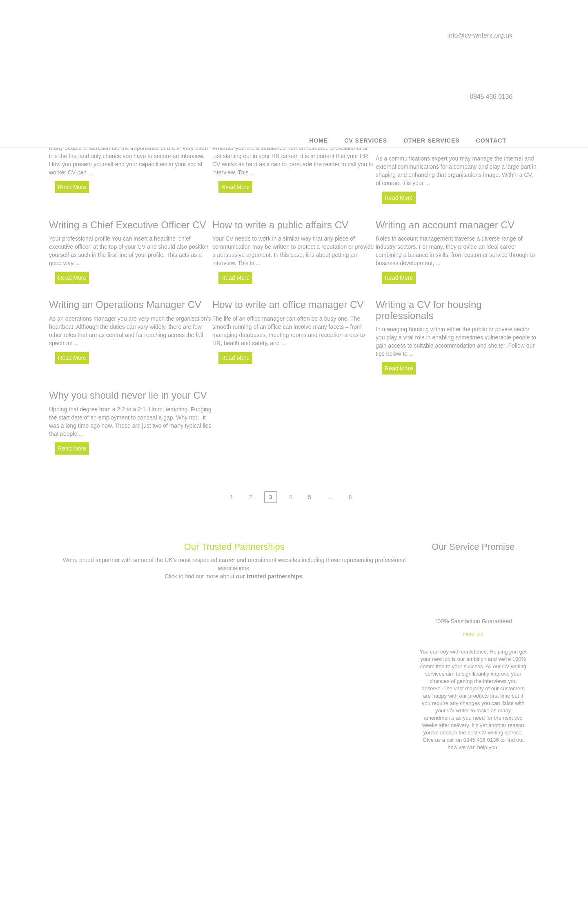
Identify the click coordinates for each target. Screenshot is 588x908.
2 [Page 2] (251, 492)
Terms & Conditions (352, 833)
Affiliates (352, 862)
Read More (72, 187)
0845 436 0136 (239, 865)
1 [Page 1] (232, 492)
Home (318, 145)
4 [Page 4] (291, 492)
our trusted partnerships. (270, 571)
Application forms (353, 876)
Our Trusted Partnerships (234, 541)
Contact (491, 145)
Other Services (431, 145)
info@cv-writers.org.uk (480, 38)
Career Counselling (114, 891)
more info (473, 629)
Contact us (234, 843)
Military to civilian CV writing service (115, 876)
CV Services (366, 145)
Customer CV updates (115, 833)
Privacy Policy (353, 848)
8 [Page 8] (350, 492)
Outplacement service (115, 848)
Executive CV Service (115, 862)
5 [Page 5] (310, 492)
